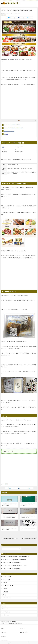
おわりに (6, 134)
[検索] (12, 549)
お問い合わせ (4, 632)
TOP (6, 622)
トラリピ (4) (5, 583)
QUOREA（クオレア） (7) (8, 586)
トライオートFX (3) (6, 580)
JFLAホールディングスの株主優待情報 (12, 125)
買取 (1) (4, 595)
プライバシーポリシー (25, 632)
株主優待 (3, 15)
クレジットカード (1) (7, 598)
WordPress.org (5, 615)
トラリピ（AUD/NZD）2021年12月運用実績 (11, 563)
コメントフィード (6, 612)
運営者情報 (3, 636)
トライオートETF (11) (7, 577)
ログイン (4, 606)
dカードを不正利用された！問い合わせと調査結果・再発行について (16, 557)
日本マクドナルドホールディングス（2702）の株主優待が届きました (9, 517)
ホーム (2, 628)
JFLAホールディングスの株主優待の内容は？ (14, 128)
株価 (3, 147)
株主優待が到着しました (9, 131)
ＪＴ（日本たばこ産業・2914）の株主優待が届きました (29, 538)
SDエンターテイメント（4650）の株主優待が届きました (9, 505)
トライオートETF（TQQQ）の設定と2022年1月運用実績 (14, 560)
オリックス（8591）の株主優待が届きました (28, 529)
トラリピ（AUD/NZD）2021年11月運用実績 (11, 569)
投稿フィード (5, 609)
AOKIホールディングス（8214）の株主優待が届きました (9, 529)
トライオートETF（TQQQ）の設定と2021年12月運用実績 (14, 566)
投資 (6, 484)
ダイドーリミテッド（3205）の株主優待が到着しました (28, 505)
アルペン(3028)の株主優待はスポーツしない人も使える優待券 (28, 517)
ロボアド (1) (5, 589)
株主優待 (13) (5, 592)
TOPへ (29, 642)
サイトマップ (23, 628)
